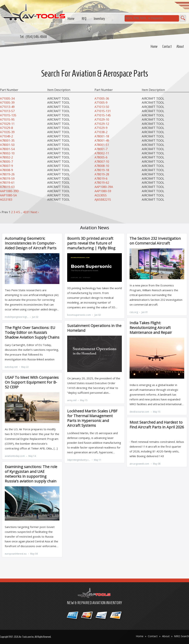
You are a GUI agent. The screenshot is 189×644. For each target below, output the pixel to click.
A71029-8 (6, 128)
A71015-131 (103, 111)
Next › (35, 212)
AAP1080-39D (9, 191)
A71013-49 (7, 107)
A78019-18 (102, 170)
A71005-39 (7, 103)
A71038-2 (101, 132)
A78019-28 (102, 174)
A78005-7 (6, 162)
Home (154, 46)
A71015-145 (103, 115)
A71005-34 (7, 98)
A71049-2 (6, 136)
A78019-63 (7, 187)
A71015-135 (8, 115)
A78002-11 (102, 153)
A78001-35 (7, 141)
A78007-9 (6, 166)
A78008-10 (102, 166)
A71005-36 (102, 98)
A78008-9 (6, 170)
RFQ (84, 19)
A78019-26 (7, 174)
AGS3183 (6, 200)
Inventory (99, 19)
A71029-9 (101, 128)
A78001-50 (7, 145)
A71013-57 (7, 111)
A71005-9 (101, 103)
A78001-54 (7, 149)
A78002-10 (7, 153)
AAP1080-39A (104, 187)
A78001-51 (102, 145)
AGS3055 (101, 195)
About (180, 46)
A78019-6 (101, 179)
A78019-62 (102, 183)
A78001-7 (101, 149)
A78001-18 (102, 136)
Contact (167, 46)
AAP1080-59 (103, 191)
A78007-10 (102, 162)
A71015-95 (7, 120)
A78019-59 (7, 179)
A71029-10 (102, 120)
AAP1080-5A (8, 195)
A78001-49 (102, 141)
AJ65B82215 (103, 200)
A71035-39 (7, 132)
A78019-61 (7, 183)
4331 (26, 212)
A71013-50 (102, 107)
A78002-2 (6, 157)
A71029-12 (102, 124)
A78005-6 (101, 157)
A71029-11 (7, 124)
